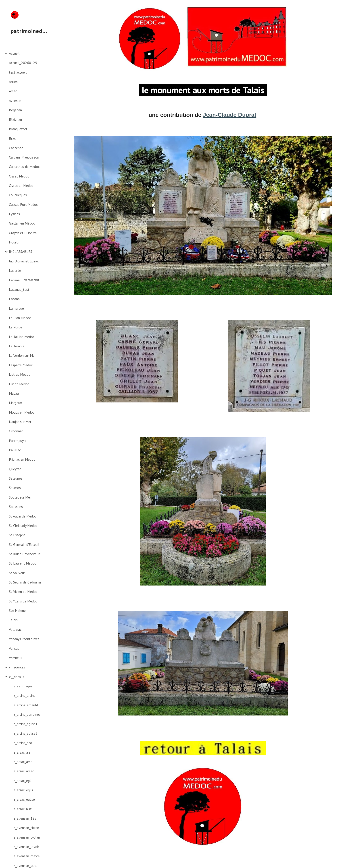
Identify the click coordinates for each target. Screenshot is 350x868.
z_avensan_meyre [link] (27, 856)
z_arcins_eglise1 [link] (25, 724)
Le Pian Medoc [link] (20, 318)
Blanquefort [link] (18, 129)
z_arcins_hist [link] (23, 743)
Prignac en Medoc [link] (22, 459)
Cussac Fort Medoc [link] (23, 204)
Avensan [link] (15, 101)
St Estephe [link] (17, 535)
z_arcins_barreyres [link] (27, 714)
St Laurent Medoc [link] (22, 563)
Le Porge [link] (16, 327)
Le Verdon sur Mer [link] (22, 355)
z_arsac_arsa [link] (23, 762)
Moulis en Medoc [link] (22, 412)
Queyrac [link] (15, 469)
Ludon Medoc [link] (19, 384)
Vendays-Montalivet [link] (24, 639)
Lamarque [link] (16, 308)
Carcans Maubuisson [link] (24, 157)
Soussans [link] (16, 507)
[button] (345, 6)
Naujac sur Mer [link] (20, 422)
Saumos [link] (15, 488)
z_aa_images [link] (23, 686)
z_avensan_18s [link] (25, 818)
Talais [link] (13, 620)
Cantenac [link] (16, 148)
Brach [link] (13, 138)
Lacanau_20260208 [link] (24, 280)
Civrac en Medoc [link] (21, 186)
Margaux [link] (15, 403)
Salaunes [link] (16, 478)
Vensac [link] (14, 648)
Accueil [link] (14, 53)
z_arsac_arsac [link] (24, 771)
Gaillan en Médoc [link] (22, 223)
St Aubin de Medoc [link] (23, 516)
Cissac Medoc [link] (19, 176)
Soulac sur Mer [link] (20, 497)
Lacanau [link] (15, 299)
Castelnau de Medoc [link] (24, 167)
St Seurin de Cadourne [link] (25, 582)
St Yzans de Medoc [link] (23, 601)
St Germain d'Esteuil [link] (24, 544)
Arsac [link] (13, 91)
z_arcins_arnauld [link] (26, 705)
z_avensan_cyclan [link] (27, 837)
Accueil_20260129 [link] (23, 63)
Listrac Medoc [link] (20, 374)
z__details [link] (17, 677)
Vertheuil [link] (16, 658)
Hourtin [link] (15, 242)
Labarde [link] (15, 270)
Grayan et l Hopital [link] (23, 233)
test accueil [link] (18, 72)
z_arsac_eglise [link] (24, 799)
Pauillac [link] (15, 450)
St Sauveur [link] (17, 573)
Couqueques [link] (18, 195)
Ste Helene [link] (17, 610)
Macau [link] (14, 393)
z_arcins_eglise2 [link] (25, 733)
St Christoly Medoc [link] (23, 526)
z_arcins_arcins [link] (24, 695)
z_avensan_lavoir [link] (26, 847)
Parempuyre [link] (18, 441)
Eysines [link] (14, 214)
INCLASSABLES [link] (21, 252)
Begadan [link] (15, 110)
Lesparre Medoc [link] (21, 365)
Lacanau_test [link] (19, 289)
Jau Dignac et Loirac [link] (24, 261)
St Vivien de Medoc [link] (23, 592)
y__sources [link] (17, 667)
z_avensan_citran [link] (26, 828)
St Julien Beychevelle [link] (25, 554)
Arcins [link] (13, 82)
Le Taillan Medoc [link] (22, 337)
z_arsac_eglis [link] (23, 790)
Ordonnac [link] (16, 431)
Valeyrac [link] (15, 629)
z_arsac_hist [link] (23, 809)
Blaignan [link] (15, 119)
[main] (203, 90)
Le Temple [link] (17, 346)
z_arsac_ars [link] (22, 752)
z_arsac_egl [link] (22, 781)
